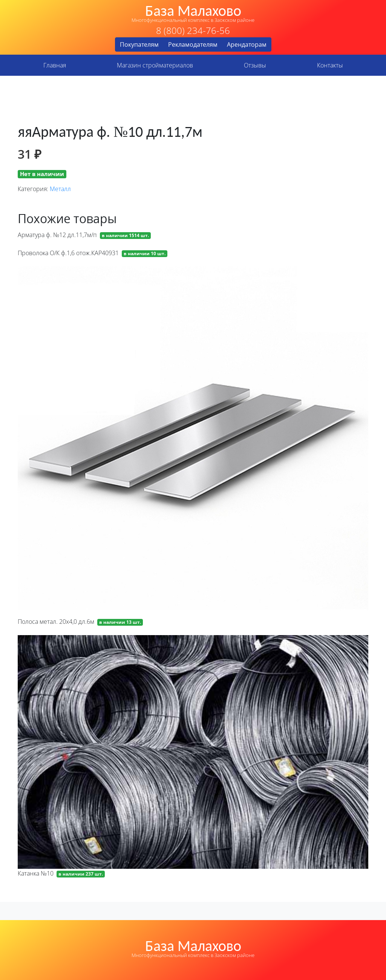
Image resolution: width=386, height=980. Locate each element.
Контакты (330, 65)
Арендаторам (247, 44)
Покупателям (139, 44)
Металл (60, 189)
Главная (55, 65)
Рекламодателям (193, 44)
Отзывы (255, 65)
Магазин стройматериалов (155, 65)
